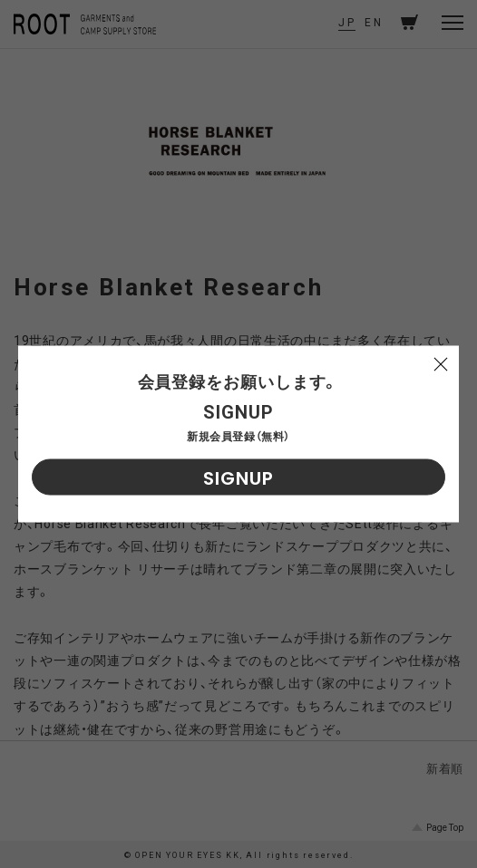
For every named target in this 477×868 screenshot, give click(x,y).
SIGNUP (238, 478)
